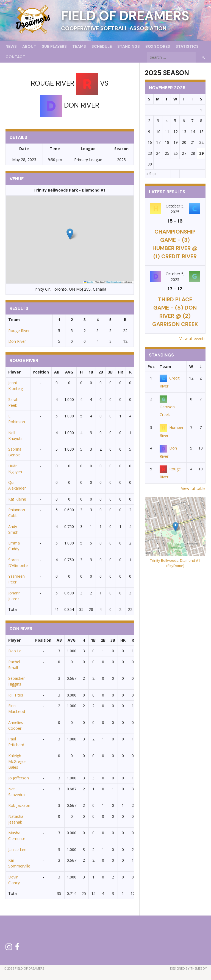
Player (14, 372)
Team (165, 367)
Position (41, 372)
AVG (69, 372)
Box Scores (158, 46)
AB (57, 372)
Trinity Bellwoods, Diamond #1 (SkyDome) (175, 563)
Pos (151, 367)
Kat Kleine (17, 499)
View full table (193, 488)
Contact (15, 57)
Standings (129, 46)
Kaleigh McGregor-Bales (18, 761)
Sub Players (54, 46)
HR (120, 372)
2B (101, 372)
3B (110, 372)
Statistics (187, 46)
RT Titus (16, 695)
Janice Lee (17, 850)
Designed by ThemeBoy (188, 968)
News (11, 46)
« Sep (151, 174)
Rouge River (19, 331)
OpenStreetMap (114, 282)
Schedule (102, 46)
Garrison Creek (167, 407)
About (29, 46)
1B (91, 372)
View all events (192, 339)
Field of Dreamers (125, 16)
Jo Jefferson (19, 778)
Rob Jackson (19, 805)
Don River (17, 341)
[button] (70, 234)
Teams (79, 46)
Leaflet (89, 282)
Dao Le (15, 651)
